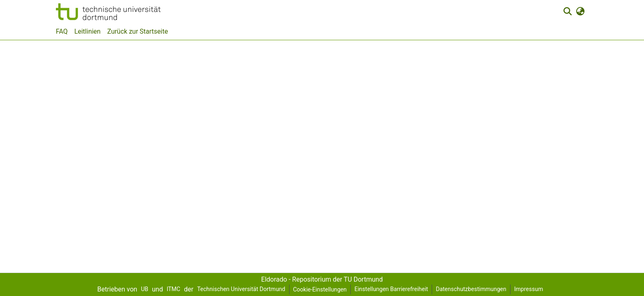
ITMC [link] (174, 289)
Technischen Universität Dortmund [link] (241, 289)
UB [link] (145, 289)
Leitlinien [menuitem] (87, 31)
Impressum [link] (529, 289)
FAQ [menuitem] (62, 31)
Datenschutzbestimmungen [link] (471, 289)
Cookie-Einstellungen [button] (320, 289)
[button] (108, 12)
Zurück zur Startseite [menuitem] (138, 31)
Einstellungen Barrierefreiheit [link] (391, 289)
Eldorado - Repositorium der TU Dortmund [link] (322, 279)
